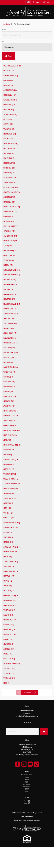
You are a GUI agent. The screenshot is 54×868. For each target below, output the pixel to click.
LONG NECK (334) (9, 139)
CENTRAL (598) (8, 80)
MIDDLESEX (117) (9, 649)
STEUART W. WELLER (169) (12, 304)
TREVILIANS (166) (9, 318)
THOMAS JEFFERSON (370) (11, 114)
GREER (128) (7, 508)
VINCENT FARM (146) (10, 372)
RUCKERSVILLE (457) (10, 95)
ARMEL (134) (7, 440)
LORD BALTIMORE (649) (11, 75)
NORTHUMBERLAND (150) (11, 343)
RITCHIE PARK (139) (10, 411)
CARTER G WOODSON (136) (12, 430)
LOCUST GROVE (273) (10, 178)
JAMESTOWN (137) (9, 420)
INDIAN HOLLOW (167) (10, 309)
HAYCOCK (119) (8, 615)
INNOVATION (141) (9, 386)
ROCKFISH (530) (8, 85)
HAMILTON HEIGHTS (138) (11, 416)
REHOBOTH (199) (9, 221)
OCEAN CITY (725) (9, 71)
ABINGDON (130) (9, 493)
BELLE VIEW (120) (9, 591)
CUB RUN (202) (8, 216)
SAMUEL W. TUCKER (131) (11, 479)
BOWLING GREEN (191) (10, 241)
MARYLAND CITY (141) (10, 396)
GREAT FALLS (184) (9, 255)
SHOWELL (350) (8, 124)
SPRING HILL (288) (9, 168)
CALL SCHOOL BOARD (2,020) (12, 66)
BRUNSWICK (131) (9, 464)
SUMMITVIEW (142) (9, 382)
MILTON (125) (8, 532)
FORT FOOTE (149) (9, 348)
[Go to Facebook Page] (18, 764)
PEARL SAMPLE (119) (10, 605)
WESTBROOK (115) (9, 678)
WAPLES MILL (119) (10, 610)
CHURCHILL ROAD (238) (11, 187)
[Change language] (28, 2)
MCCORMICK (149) (9, 357)
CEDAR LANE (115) (9, 659)
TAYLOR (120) (8, 586)
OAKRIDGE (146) (8, 377)
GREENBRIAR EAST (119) (11, 595)
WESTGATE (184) (9, 260)
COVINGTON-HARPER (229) (12, 192)
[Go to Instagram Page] (24, 764)
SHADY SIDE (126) (9, 518)
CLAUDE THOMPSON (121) (11, 571)
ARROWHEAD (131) (9, 469)
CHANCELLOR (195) (9, 231)
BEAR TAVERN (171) (10, 294)
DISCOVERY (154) (9, 328)
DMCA (24, 820)
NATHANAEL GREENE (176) (12, 270)
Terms (20, 820)
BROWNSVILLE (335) (10, 134)
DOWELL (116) (8, 654)
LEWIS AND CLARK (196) (11, 226)
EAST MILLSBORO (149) (11, 352)
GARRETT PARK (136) (10, 425)
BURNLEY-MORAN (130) (11, 489)
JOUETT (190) (8, 246)
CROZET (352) (8, 119)
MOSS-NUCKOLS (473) (10, 90)
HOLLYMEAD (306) (9, 153)
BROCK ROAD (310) (9, 148)
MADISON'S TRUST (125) (11, 527)
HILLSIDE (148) (8, 362)
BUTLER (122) (8, 557)
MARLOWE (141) (8, 391)
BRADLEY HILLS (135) (10, 435)
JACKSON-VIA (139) (9, 406)
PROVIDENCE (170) (9, 299)
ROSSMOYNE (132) (9, 455)
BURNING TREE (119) (10, 620)
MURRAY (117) (8, 639)
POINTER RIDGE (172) (10, 284)
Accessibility (30, 820)
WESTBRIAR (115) (9, 673)
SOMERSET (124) (8, 537)
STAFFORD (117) (8, 644)
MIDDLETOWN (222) (9, 197)
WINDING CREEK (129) (10, 498)
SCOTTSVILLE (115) (9, 668)
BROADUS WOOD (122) (10, 552)
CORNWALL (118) (9, 625)
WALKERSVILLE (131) (10, 474)
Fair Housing (37, 820)
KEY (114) (6, 683)
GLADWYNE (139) (9, 401)
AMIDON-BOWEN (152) (10, 333)
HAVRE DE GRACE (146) (11, 367)
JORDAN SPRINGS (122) (11, 561)
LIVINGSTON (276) (9, 173)
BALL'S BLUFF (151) (10, 338)
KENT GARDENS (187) (10, 250)
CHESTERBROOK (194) (10, 236)
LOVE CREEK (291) (9, 158)
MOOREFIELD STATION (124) (12, 547)
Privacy (16, 820)
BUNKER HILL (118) (9, 629)
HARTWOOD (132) (9, 450)
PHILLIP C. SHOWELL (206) (12, 207)
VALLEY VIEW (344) (9, 129)
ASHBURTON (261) (9, 182)
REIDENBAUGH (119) (10, 600)
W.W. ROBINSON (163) (10, 323)
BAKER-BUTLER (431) (10, 100)
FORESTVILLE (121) (9, 576)
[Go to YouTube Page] (30, 764)
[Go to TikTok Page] (37, 764)
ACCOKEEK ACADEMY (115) (12, 663)
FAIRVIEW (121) (8, 581)
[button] (9, 56)
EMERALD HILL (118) (10, 634)
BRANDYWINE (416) (9, 105)
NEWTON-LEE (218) (9, 202)
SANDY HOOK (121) (9, 566)
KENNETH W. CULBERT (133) (12, 445)
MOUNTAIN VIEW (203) (10, 212)
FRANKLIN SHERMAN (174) (12, 275)
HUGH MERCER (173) (10, 280)
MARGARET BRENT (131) (11, 459)
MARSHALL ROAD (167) (11, 314)
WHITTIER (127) (8, 513)
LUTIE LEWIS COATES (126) (12, 523)
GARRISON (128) (8, 503)
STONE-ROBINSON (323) (11, 143)
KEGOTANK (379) (9, 109)
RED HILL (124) (8, 542)
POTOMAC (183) (8, 265)
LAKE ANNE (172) (9, 289)
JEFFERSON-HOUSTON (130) (12, 484)
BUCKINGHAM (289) (9, 163)
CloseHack (31, 817)
